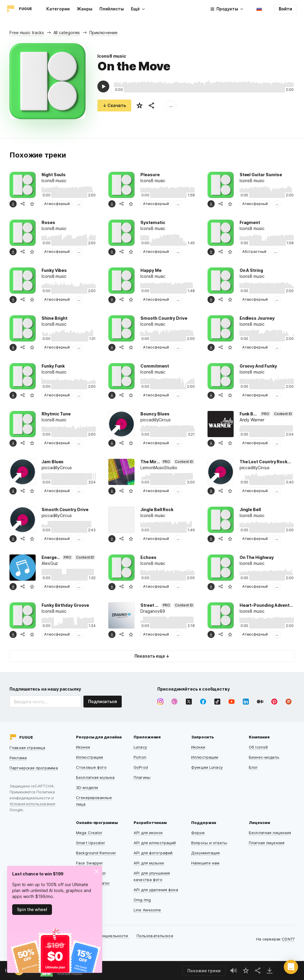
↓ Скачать (114, 105)
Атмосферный (57, 204)
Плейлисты (112, 9)
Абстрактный (254, 252)
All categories (67, 33)
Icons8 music (112, 56)
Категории (58, 9)
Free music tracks (27, 33)
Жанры (85, 9)
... (171, 105)
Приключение (103, 33)
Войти (285, 9)
